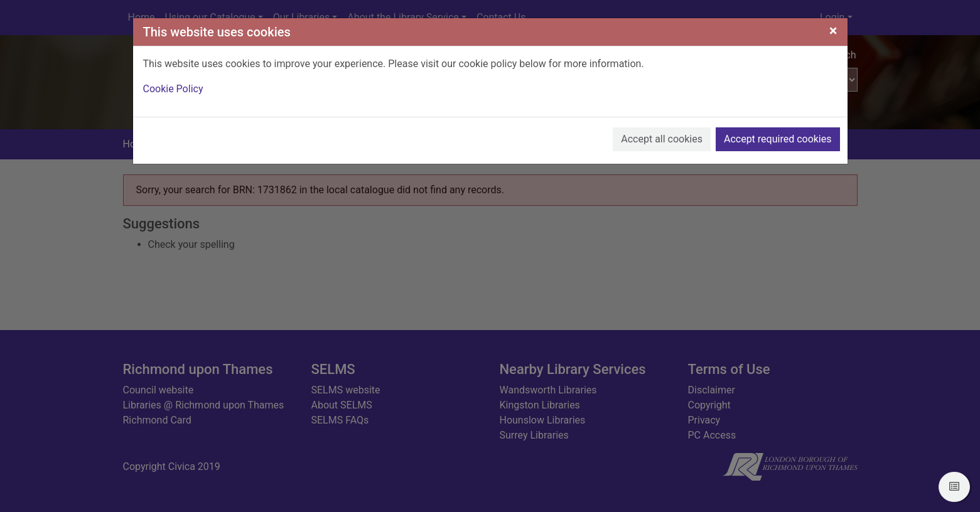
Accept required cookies (778, 139)
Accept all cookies (662, 139)
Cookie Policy (173, 89)
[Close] (833, 31)
